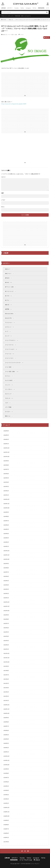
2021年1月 (6, 700)
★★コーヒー (10, 274)
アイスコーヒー (10, 323)
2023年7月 (6, 572)
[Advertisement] (25, 149)
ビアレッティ (11, 16)
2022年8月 (6, 619)
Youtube (16, 8)
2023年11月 (6, 555)
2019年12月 (6, 756)
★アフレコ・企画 (11, 287)
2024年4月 (6, 534)
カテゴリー (10, 8)
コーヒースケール (11, 345)
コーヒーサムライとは (26, 860)
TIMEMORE (17, 16)
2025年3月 (6, 486)
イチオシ (22, 35)
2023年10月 (6, 559)
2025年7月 (6, 469)
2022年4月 (6, 636)
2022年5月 (6, 632)
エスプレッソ (10, 327)
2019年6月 (6, 782)
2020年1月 (6, 752)
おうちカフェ (28, 16)
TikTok (34, 8)
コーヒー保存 (10, 367)
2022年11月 (6, 606)
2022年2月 (6, 645)
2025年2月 (6, 491)
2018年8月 (6, 825)
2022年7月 (6, 623)
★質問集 (8, 309)
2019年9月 (6, 769)
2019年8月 (6, 773)
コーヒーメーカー (11, 358)
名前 (3, 193)
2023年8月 (6, 568)
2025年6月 (6, 474)
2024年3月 (6, 538)
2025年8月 (6, 465)
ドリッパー (9, 385)
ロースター (9, 412)
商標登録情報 (41, 8)
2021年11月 (6, 658)
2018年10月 (6, 816)
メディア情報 (10, 407)
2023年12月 (6, 551)
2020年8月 (6, 722)
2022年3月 (6, 641)
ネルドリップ (10, 394)
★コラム (8, 300)
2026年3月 (6, 435)
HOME (4, 20)
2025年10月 (6, 456)
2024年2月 (6, 542)
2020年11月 (6, 709)
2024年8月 (6, 516)
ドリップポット (10, 389)
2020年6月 (6, 730)
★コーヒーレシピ (11, 291)
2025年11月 (6, 452)
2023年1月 (6, 598)
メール (3, 200)
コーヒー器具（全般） (13, 35)
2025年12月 (6, 448)
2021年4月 (6, 688)
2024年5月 (6, 529)
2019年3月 (6, 795)
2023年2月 (6, 593)
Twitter (22, 8)
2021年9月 (6, 666)
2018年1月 (6, 837)
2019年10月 (6, 765)
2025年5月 (6, 478)
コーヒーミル (10, 354)
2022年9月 (6, 615)
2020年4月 (6, 739)
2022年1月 (6, 649)
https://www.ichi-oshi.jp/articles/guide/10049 (14, 104)
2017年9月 (6, 842)
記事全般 (3, 8)
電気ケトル (9, 416)
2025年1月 (6, 495)
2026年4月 (6, 431)
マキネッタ (4, 16)
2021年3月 (6, 692)
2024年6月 (6, 525)
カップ (8, 331)
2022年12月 (6, 602)
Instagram (28, 8)
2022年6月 (6, 628)
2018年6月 (6, 833)
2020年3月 (6, 743)
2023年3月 (6, 589)
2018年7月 (6, 829)
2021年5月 (6, 683)
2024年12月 (6, 499)
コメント (3, 177)
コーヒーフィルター (11, 349)
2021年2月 (6, 696)
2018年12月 (6, 808)
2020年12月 (6, 705)
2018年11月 (6, 812)
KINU (22, 16)
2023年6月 (6, 576)
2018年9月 (6, 820)
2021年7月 (6, 675)
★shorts (8, 282)
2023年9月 (6, 564)
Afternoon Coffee (11, 314)
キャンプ (8, 336)
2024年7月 (6, 521)
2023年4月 (6, 585)
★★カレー (9, 269)
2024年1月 (6, 546)
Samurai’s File (10, 318)
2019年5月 (6, 786)
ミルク (8, 403)
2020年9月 (6, 718)
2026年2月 (6, 439)
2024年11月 (6, 504)
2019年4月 (6, 790)
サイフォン (9, 376)
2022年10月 (6, 611)
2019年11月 (6, 760)
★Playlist (9, 278)
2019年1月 (6, 803)
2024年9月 (6, 512)
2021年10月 (6, 662)
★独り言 (11, 20)
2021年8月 (6, 671)
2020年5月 (6, 735)
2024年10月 (6, 508)
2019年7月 (6, 778)
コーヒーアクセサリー (12, 340)
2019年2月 (6, 799)
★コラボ (8, 296)
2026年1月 (6, 444)
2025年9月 (6, 461)
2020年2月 (6, 748)
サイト (3, 207)
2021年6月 (6, 679)
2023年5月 (6, 581)
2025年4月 (6, 482)
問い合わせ (37, 860)
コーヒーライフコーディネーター (14, 363)
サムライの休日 (10, 380)
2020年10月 (6, 713)
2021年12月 (6, 653)
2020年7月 (6, 726)
